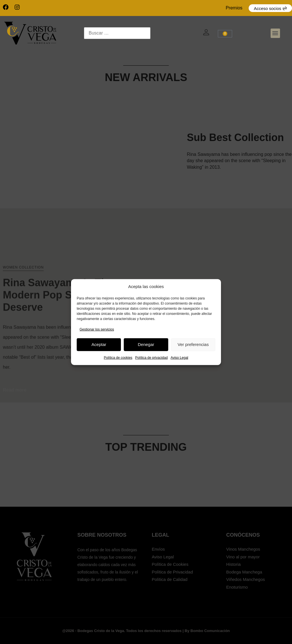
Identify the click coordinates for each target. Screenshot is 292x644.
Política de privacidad (151, 357)
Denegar (146, 344)
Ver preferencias (193, 344)
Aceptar (99, 344)
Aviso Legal (179, 357)
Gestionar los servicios (97, 329)
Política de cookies (118, 357)
